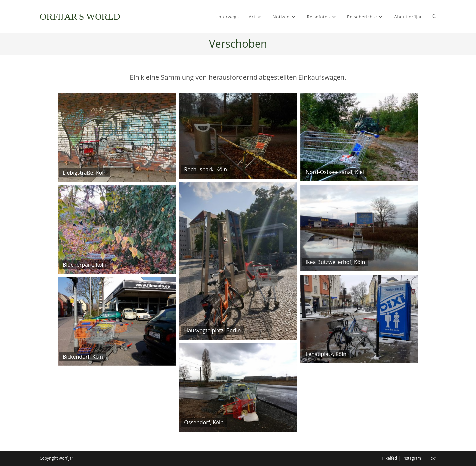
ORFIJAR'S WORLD (80, 16)
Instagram (412, 458)
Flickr (432, 458)
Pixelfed (390, 458)
